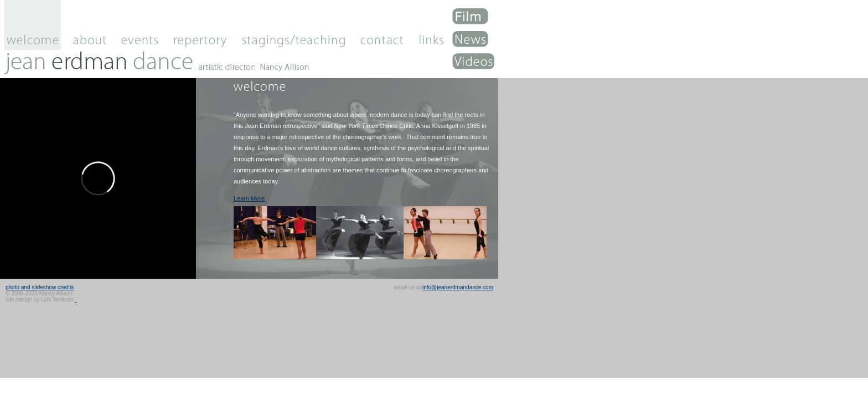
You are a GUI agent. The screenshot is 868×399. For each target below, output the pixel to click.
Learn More (249, 198)
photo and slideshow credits (40, 287)
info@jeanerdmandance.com (458, 287)
